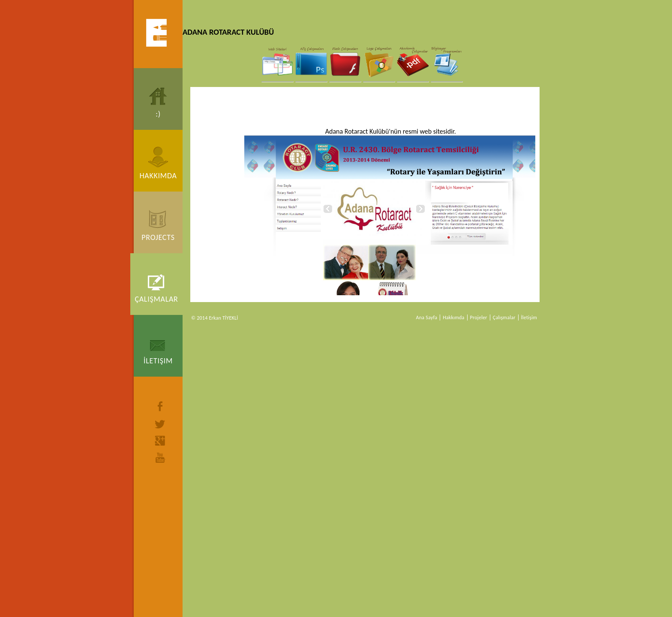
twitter (160, 424)
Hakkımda (158, 176)
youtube (160, 458)
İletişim (158, 361)
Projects (158, 237)
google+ (160, 441)
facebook (160, 406)
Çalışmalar (156, 299)
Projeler (479, 317)
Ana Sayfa (427, 317)
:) (158, 114)
